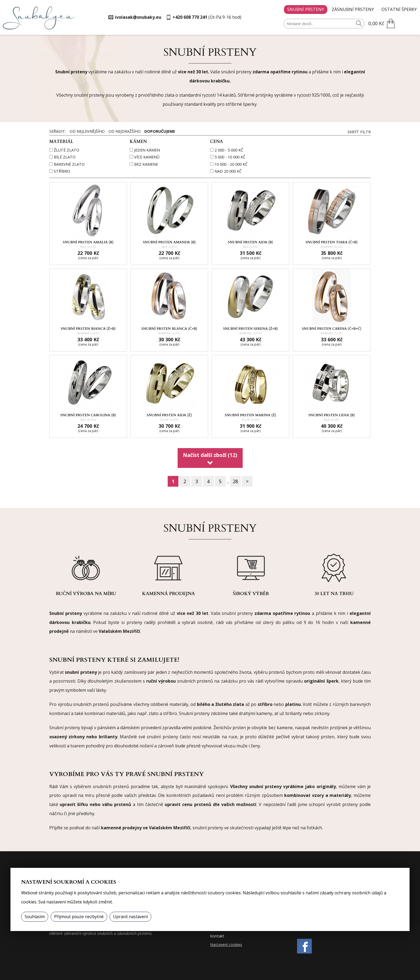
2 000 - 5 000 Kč (229, 150)
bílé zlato (65, 157)
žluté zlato (67, 150)
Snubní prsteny (306, 9)
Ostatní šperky (399, 9)
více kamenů (147, 157)
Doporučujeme (160, 131)
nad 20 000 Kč (228, 171)
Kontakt (217, 936)
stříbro (62, 171)
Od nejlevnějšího (87, 131)
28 (235, 481)
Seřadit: (58, 131)
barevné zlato (69, 164)
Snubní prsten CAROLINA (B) (88, 415)
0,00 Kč (376, 23)
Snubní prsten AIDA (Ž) (169, 415)
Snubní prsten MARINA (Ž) (250, 415)
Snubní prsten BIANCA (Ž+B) (88, 329)
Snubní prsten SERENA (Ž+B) (250, 329)
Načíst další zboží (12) (210, 455)
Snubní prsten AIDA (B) (251, 242)
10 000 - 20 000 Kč (231, 164)
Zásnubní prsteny (353, 9)
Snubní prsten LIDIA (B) (331, 415)
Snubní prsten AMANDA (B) (169, 242)
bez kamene (146, 164)
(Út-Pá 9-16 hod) (207, 17)
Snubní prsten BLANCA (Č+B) (169, 329)
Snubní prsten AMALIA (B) (88, 242)
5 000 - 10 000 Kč (230, 157)
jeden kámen (147, 150)
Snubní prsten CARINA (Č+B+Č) (332, 329)
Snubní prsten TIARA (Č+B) (332, 242)
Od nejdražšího (125, 131)
